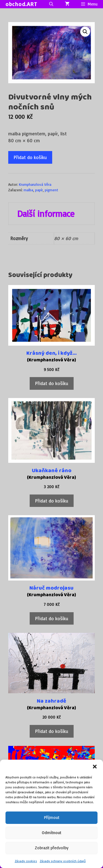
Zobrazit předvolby (52, 848)
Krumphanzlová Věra (35, 184)
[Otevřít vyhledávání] (51, 4)
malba (28, 190)
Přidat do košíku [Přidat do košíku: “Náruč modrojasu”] (52, 618)
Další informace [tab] (46, 214)
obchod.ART (21, 4)
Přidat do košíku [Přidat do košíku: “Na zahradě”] (52, 731)
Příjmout (52, 817)
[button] (95, 767)
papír (39, 190)
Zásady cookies (26, 861)
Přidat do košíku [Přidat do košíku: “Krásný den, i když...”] (52, 383)
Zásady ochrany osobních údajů (63, 861)
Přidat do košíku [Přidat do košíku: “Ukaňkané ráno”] (52, 501)
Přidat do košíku (30, 157)
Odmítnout (51, 833)
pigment (51, 190)
